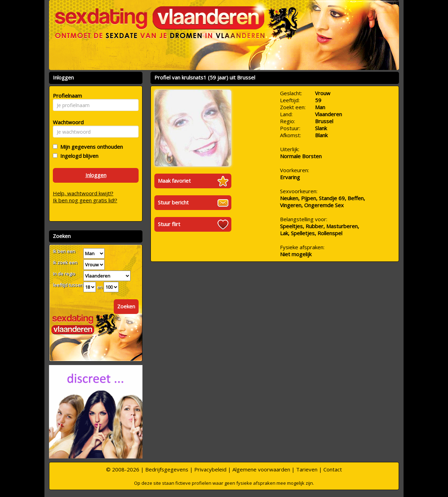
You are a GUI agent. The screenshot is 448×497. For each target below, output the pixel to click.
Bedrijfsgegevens (167, 469)
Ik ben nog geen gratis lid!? (85, 200)
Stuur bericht (173, 202)
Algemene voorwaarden (261, 469)
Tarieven (307, 469)
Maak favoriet (174, 181)
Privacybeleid (210, 469)
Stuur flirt (169, 224)
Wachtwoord (66, 122)
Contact (333, 469)
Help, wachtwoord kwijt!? (83, 193)
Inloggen (96, 175)
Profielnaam (66, 96)
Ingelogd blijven (78, 156)
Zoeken (126, 306)
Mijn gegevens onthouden (90, 147)
